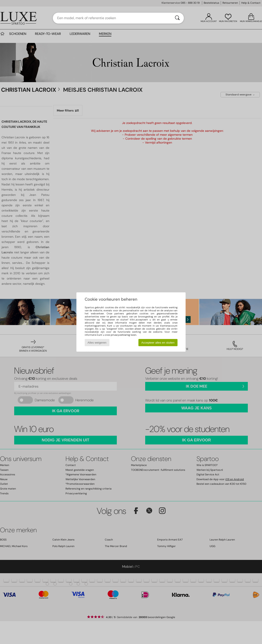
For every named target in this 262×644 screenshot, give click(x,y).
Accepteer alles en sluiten (158, 343)
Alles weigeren (97, 343)
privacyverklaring (120, 335)
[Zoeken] (177, 18)
